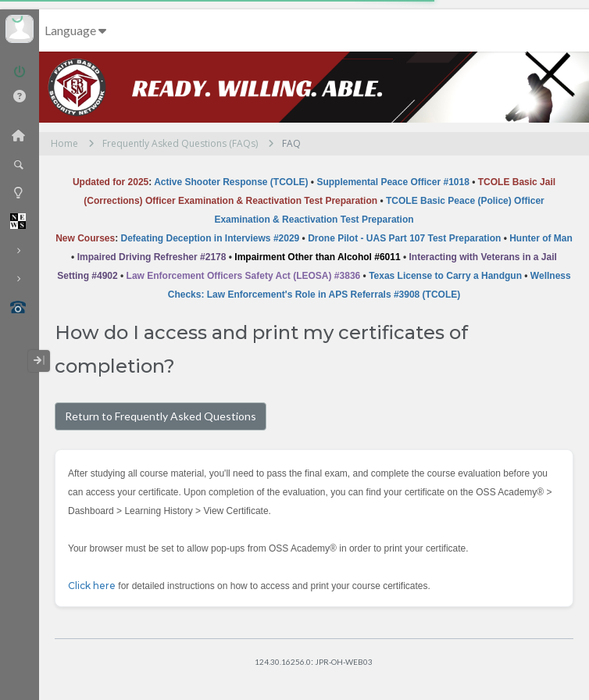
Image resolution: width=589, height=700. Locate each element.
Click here (92, 586)
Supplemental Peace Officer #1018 (393, 182)
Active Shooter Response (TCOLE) (231, 182)
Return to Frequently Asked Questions (161, 416)
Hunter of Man (541, 238)
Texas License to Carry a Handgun (445, 276)
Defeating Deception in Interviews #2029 (211, 238)
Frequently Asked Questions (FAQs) (180, 143)
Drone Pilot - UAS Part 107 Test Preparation (404, 238)
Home (64, 143)
